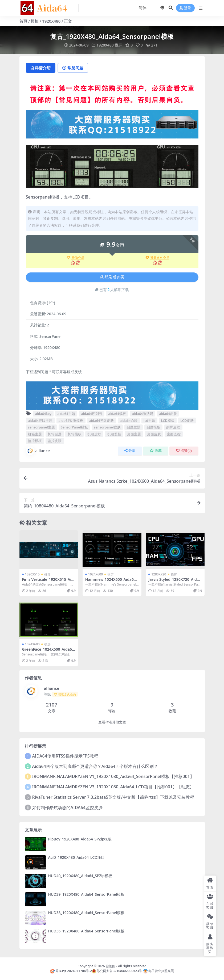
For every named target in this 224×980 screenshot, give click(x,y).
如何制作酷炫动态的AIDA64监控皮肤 (67, 807)
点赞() (184, 451)
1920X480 (51, 21)
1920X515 (32, 574)
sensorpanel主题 (41, 427)
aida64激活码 (143, 414)
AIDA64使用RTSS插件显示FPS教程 (65, 756)
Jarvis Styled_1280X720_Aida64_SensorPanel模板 (175, 582)
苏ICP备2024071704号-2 (71, 971)
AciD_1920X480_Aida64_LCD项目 (77, 857)
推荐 (47, 574)
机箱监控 (114, 434)
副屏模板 (153, 427)
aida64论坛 (129, 420)
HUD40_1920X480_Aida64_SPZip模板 (80, 876)
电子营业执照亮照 (158, 971)
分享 (130, 451)
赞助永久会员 (157, 258)
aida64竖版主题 (40, 420)
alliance (38, 451)
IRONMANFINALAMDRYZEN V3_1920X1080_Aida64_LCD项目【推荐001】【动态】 (113, 787)
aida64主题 (66, 414)
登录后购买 (112, 277)
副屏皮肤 (173, 427)
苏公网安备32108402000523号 (117, 971)
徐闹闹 (111, 966)
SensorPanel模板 (74, 427)
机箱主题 (35, 434)
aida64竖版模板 (71, 420)
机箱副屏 (55, 434)
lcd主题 (149, 420)
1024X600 (95, 574)
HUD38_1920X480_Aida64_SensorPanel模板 (86, 913)
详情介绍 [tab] (41, 68)
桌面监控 (174, 434)
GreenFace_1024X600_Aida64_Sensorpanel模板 (49, 651)
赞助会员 (75, 258)
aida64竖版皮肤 (102, 420)
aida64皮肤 (168, 414)
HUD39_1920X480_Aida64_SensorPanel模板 (86, 894)
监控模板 (35, 441)
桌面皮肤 (154, 434)
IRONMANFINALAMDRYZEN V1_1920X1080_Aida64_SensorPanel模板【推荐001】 (113, 776)
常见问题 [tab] (73, 68)
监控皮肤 (55, 441)
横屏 (118, 45)
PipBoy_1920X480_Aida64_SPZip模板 (80, 839)
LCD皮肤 (187, 420)
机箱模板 (75, 434)
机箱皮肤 (94, 434)
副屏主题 (133, 427)
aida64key (43, 414)
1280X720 (159, 574)
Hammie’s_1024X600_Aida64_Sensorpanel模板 (111, 582)
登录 (185, 8)
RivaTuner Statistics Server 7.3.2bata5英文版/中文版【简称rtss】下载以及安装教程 (113, 797)
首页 (23, 21)
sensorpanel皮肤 (107, 427)
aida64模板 (117, 414)
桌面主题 (134, 434)
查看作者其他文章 (112, 722)
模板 (35, 21)
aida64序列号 (92, 414)
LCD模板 (168, 420)
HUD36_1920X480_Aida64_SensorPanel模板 (86, 931)
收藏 (156, 451)
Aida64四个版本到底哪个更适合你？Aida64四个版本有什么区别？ (95, 766)
